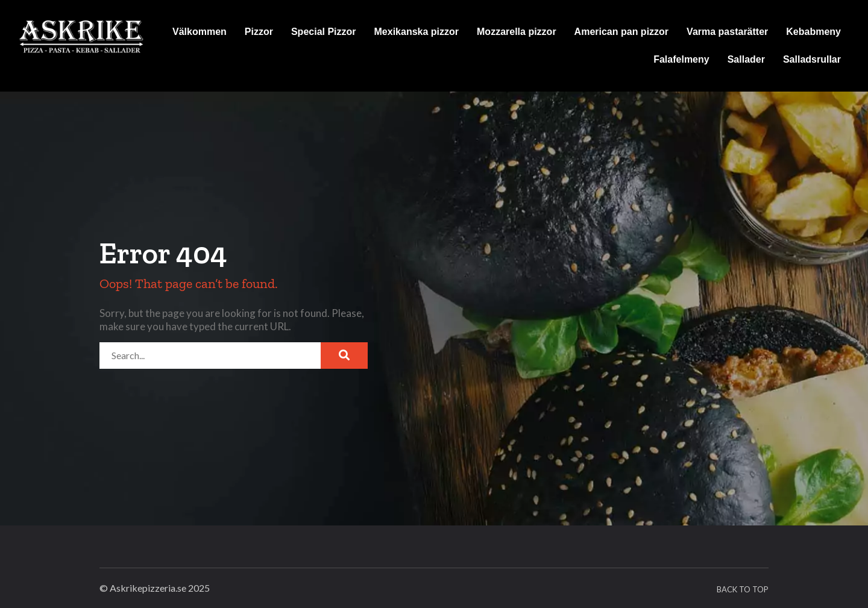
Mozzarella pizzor (517, 32)
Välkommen (200, 32)
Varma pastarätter (727, 32)
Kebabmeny (813, 32)
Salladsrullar (812, 59)
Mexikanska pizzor (417, 32)
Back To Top (743, 589)
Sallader (746, 59)
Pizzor (259, 32)
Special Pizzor (324, 32)
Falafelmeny (681, 59)
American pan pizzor (621, 32)
